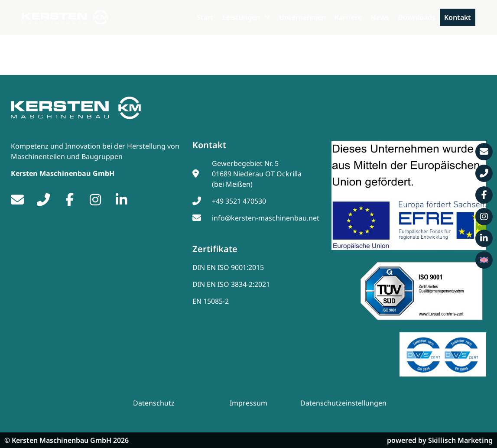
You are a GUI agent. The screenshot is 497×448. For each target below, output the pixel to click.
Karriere (348, 17)
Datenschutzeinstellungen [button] (343, 403)
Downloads (417, 17)
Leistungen (246, 17)
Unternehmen (302, 17)
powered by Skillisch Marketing (440, 440)
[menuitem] (484, 260)
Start (205, 17)
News (380, 17)
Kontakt (458, 17)
